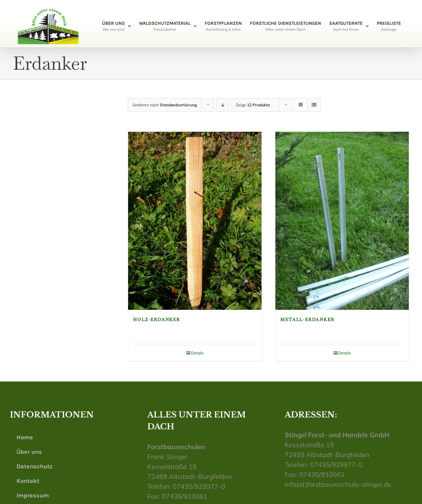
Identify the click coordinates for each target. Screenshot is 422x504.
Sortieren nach (165, 105)
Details (197, 353)
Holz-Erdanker (157, 320)
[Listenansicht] (314, 105)
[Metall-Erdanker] (342, 221)
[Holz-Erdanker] (195, 221)
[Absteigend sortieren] (223, 105)
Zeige (253, 105)
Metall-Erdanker (307, 320)
